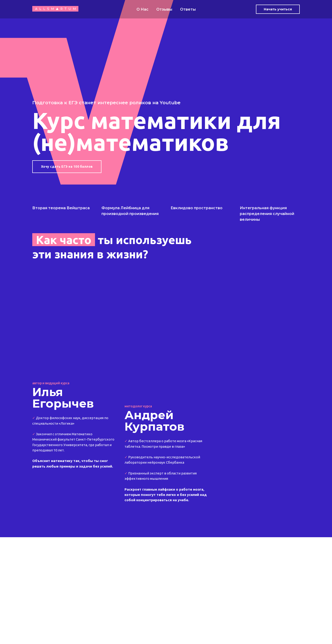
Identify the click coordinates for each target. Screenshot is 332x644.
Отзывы (164, 9)
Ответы (188, 9)
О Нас (142, 9)
